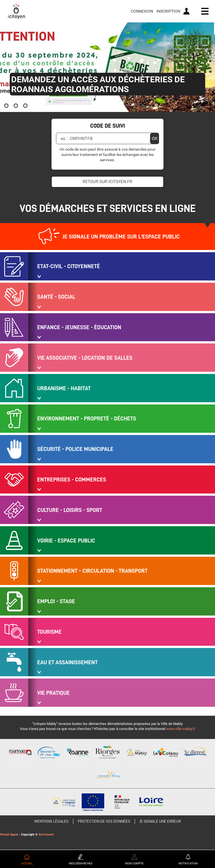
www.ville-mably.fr (181, 729)
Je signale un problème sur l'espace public (121, 237)
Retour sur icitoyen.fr (107, 182)
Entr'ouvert (46, 835)
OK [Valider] (155, 138)
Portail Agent (9, 835)
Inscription (168, 11)
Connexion (142, 11)
